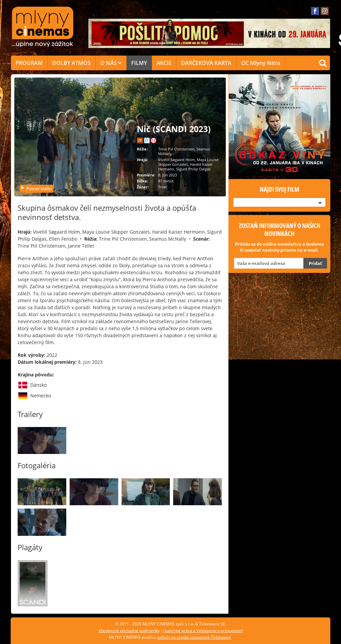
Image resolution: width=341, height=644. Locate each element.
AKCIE (164, 63)
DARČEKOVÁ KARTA (206, 63)
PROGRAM (29, 63)
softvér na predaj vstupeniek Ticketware (194, 637)
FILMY (139, 63)
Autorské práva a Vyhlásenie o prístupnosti (203, 631)
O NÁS (111, 63)
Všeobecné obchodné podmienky (129, 631)
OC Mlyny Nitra (261, 63)
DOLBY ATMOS (71, 63)
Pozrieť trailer (36, 189)
